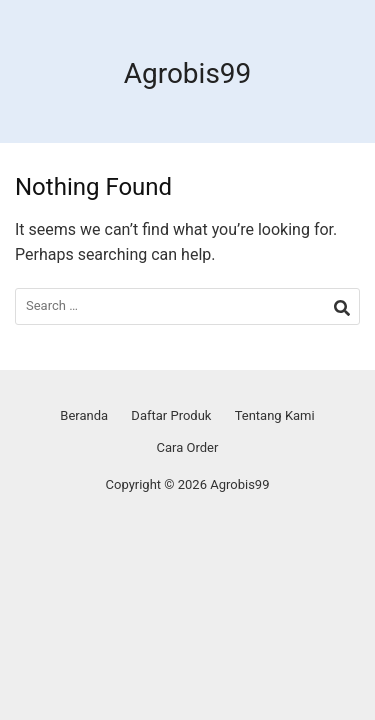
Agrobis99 (188, 73)
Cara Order (188, 447)
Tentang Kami (275, 415)
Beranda (84, 415)
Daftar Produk (171, 415)
